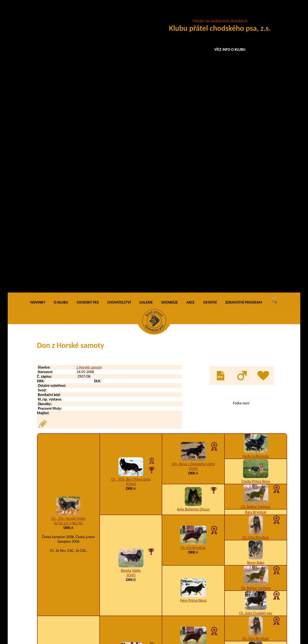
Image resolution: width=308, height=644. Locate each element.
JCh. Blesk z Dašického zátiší (193, 176)
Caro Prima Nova (256, 401)
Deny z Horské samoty (74, 610)
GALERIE (146, 14)
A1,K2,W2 (131, 381)
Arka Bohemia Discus (193, 221)
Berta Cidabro (193, 477)
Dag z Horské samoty (73, 562)
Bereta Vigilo (131, 283)
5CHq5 (131, 196)
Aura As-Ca (256, 442)
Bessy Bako (256, 275)
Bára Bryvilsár (256, 224)
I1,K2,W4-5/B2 (197, 610)
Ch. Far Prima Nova (256, 436)
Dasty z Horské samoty (74, 600)
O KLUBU (61, 14)
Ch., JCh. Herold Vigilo (68, 231)
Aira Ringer (256, 492)
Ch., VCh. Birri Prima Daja (131, 191)
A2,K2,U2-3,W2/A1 (68, 235)
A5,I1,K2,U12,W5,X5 (131, 464)
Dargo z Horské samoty (74, 581)
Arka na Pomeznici (193, 406)
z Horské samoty (89, 79)
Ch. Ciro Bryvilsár (256, 249)
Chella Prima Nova (256, 193)
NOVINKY (38, 14)
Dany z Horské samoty (74, 571)
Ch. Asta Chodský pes (256, 325)
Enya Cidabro (131, 460)
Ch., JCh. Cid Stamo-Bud (131, 376)
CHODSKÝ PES (88, 14)
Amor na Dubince (193, 437)
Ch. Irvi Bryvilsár (193, 260)
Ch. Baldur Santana (256, 219)
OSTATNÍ (210, 14)
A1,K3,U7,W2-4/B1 (68, 417)
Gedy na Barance (256, 168)
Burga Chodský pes (256, 411)
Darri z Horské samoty (74, 591)
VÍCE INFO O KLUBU (230, 49)
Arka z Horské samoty (68, 412)
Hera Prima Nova (193, 312)
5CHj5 (193, 181)
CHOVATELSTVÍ (119, 14)
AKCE (191, 14)
